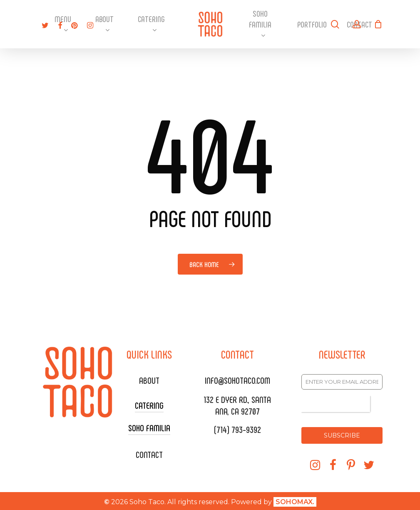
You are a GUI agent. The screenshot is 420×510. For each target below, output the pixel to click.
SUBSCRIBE (342, 435)
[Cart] (378, 24)
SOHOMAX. (295, 500)
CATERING (149, 405)
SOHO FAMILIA (149, 427)
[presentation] (336, 404)
